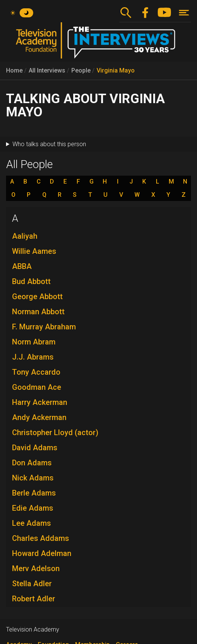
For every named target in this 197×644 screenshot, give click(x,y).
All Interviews (47, 70)
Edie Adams (33, 508)
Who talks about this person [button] (49, 144)
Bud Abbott (31, 281)
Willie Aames (34, 251)
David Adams (35, 448)
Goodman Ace (37, 387)
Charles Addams (41, 538)
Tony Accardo (36, 372)
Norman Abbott (38, 312)
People (81, 70)
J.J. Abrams (33, 357)
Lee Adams (32, 523)
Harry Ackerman (40, 402)
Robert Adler (34, 599)
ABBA (22, 266)
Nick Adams (33, 478)
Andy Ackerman (39, 417)
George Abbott (37, 297)
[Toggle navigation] (184, 13)
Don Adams (32, 463)
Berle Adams (34, 493)
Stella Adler (32, 584)
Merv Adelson (36, 568)
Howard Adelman (42, 553)
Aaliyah (25, 236)
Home (14, 70)
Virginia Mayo (116, 70)
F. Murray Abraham (44, 327)
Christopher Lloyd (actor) (55, 432)
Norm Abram (34, 342)
